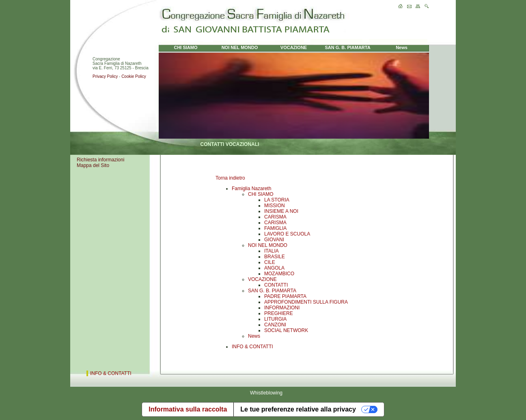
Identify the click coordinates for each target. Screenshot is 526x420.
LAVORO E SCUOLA (287, 234)
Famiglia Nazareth (251, 189)
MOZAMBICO (279, 274)
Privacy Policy (105, 76)
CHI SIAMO (261, 194)
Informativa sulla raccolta (188, 409)
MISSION (275, 206)
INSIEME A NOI (281, 211)
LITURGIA (275, 319)
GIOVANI (274, 240)
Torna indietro (230, 178)
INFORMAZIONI (282, 308)
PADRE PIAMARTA (285, 296)
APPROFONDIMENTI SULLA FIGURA (306, 302)
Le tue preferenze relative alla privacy (298, 409)
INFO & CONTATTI (252, 347)
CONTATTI (276, 285)
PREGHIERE (279, 313)
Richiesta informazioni (100, 160)
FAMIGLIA (275, 228)
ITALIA (272, 251)
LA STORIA (277, 200)
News (254, 336)
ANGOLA (274, 268)
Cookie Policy (134, 76)
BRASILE (275, 257)
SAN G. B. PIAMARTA (272, 291)
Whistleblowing (266, 393)
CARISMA (275, 217)
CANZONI (275, 325)
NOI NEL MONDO (268, 245)
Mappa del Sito (93, 165)
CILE (270, 262)
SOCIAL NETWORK (286, 330)
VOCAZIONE (262, 279)
